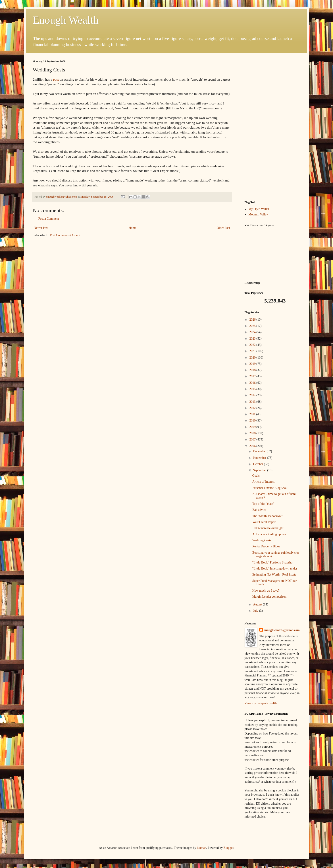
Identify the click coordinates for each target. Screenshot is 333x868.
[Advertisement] (273, 127)
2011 (253, 414)
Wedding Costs (262, 540)
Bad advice (259, 510)
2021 (253, 351)
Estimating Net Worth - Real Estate (274, 575)
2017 (253, 376)
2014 (253, 395)
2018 (253, 370)
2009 (253, 427)
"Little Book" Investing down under (275, 569)
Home (133, 228)
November (260, 458)
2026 (253, 320)
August (258, 604)
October (259, 464)
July (256, 611)
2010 (253, 420)
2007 (253, 439)
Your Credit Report (264, 522)
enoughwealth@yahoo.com (282, 630)
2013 (253, 402)
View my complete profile (261, 703)
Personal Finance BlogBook (270, 488)
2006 (253, 446)
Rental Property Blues (266, 546)
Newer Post (41, 228)
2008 (253, 433)
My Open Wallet (259, 209)
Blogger (228, 848)
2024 (253, 332)
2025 (253, 326)
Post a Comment (49, 219)
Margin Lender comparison (269, 597)
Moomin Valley (258, 214)
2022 (253, 345)
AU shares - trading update (269, 534)
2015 (253, 389)
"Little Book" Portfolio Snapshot (273, 562)
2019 (253, 364)
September (260, 470)
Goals (256, 476)
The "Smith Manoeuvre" (267, 516)
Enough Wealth (66, 20)
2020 (253, 358)
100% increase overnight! (268, 528)
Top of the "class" (263, 504)
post (56, 79)
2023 (253, 339)
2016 (253, 383)
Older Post (223, 228)
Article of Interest (263, 482)
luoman (202, 848)
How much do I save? (266, 591)
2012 (253, 408)
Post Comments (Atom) (65, 235)
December (260, 451)
